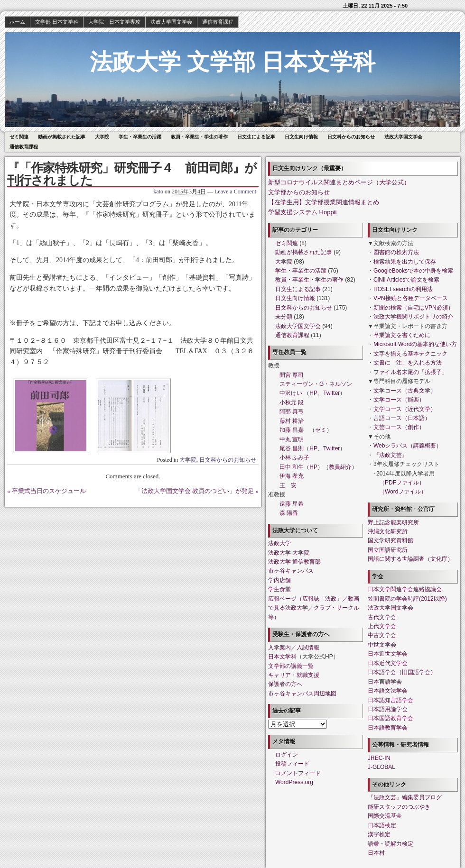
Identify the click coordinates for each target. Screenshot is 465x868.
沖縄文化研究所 (388, 531)
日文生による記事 (256, 137)
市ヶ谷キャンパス (291, 571)
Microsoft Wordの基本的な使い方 (415, 344)
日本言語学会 (385, 682)
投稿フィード (292, 764)
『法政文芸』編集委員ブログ (405, 797)
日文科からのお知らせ (351, 137)
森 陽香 (289, 513)
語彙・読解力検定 (391, 844)
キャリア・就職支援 (294, 675)
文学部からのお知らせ (299, 192)
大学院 (102, 137)
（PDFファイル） (402, 483)
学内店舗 (279, 580)
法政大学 (279, 543)
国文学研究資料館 (391, 540)
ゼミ (321, 430)
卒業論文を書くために (402, 335)
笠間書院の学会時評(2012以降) (407, 599)
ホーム (17, 22)
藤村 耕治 (292, 421)
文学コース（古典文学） (405, 391)
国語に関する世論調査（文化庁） (410, 559)
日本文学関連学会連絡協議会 (405, 589)
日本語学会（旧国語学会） (402, 672)
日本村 (376, 853)
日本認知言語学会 (391, 700)
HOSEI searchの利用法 (403, 289)
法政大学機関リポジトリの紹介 (413, 317)
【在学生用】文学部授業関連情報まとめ (324, 202)
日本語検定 (382, 825)
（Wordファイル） (403, 492)
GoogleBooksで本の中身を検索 (413, 271)
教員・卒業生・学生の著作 (199, 137)
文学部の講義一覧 (291, 666)
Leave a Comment (235, 192)
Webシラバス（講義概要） (408, 446)
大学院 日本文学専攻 (114, 22)
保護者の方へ (285, 684)
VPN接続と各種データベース (411, 298)
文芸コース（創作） (399, 427)
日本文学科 (282, 657)
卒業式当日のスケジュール (49, 491)
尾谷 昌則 (292, 448)
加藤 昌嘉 (292, 430)
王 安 (288, 485)
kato (158, 192)
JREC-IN (379, 758)
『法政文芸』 (391, 455)
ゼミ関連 (19, 137)
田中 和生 (292, 467)
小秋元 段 (292, 402)
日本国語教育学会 (391, 718)
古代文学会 (382, 617)
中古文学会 (382, 635)
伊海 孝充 (292, 476)
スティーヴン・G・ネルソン (316, 384)
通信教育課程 (218, 22)
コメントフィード (298, 773)
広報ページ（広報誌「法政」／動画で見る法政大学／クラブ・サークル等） (314, 608)
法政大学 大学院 (289, 553)
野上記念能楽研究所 (393, 522)
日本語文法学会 (388, 691)
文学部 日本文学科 (57, 22)
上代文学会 (382, 626)
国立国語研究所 (388, 550)
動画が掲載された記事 (62, 137)
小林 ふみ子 (294, 457)
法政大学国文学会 (171, 22)
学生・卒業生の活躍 (140, 137)
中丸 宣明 (292, 439)
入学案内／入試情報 (294, 648)
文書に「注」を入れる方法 (408, 363)
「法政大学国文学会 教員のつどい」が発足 (195, 491)
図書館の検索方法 (396, 252)
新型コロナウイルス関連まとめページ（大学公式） (339, 182)
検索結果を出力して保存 (405, 262)
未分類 (284, 317)
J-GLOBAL (381, 767)
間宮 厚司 (292, 375)
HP (313, 393)
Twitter (331, 393)
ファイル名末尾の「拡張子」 (410, 372)
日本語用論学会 (388, 709)
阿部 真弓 (292, 411)
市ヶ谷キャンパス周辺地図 (302, 694)
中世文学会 (382, 645)
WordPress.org (294, 782)
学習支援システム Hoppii (302, 212)
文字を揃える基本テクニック (410, 354)
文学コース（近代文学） (405, 409)
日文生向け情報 (301, 137)
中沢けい (291, 393)
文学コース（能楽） (399, 400)
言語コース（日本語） (402, 418)
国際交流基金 (385, 816)
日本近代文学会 (388, 663)
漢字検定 (379, 834)
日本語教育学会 (388, 728)
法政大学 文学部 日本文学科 (233, 62)
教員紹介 (340, 467)
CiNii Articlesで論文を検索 (406, 280)
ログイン (287, 755)
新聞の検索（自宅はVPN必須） (414, 308)
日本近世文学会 (388, 654)
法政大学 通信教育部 (294, 562)
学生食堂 (279, 589)
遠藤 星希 (292, 504)
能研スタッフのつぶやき (399, 807)
